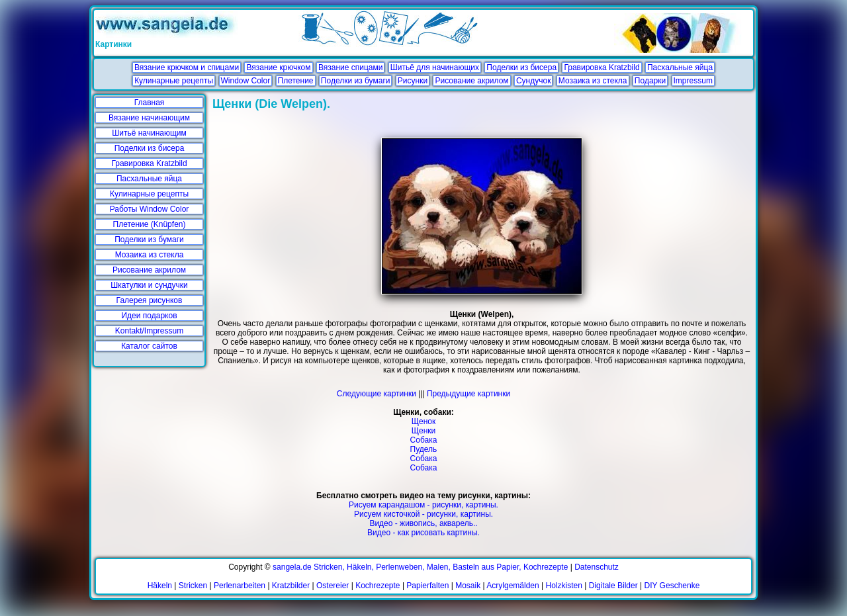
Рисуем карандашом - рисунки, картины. (423, 505)
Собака (424, 440)
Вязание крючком (278, 67)
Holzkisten (564, 586)
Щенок (423, 421)
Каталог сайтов (149, 346)
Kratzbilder (291, 586)
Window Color (246, 81)
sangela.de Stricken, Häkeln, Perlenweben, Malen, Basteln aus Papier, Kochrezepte (420, 567)
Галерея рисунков (150, 300)
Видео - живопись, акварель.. (423, 523)
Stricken (193, 586)
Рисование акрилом (471, 81)
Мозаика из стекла (593, 81)
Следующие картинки (377, 394)
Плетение (296, 81)
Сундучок (533, 81)
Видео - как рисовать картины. (423, 533)
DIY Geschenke (672, 586)
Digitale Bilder (613, 586)
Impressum (693, 81)
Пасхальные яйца (680, 67)
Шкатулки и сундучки (149, 285)
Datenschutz (597, 567)
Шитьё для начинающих (435, 67)
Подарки (650, 81)
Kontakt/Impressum (149, 331)
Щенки (424, 431)
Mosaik (468, 586)
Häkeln (160, 586)
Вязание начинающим (149, 118)
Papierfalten (427, 586)
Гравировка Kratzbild (602, 67)
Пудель (424, 449)
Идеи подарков (149, 316)
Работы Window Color (150, 209)
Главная (150, 103)
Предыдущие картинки (468, 394)
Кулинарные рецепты (174, 81)
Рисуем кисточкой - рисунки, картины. (423, 514)
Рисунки (413, 81)
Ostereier (333, 586)
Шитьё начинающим (149, 133)
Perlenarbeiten (240, 586)
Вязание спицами (351, 67)
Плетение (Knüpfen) (150, 224)
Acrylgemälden (513, 586)
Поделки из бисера (521, 67)
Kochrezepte (378, 586)
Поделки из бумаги (356, 81)
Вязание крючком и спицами (187, 67)
